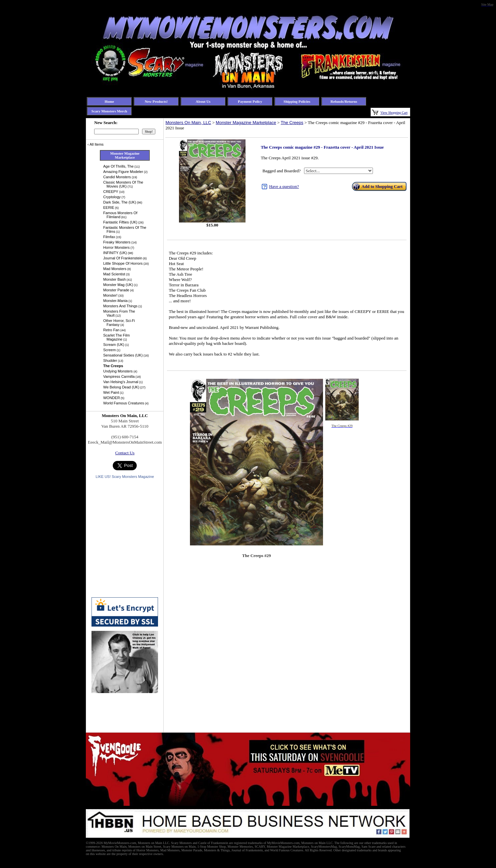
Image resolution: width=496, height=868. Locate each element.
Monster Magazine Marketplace (246, 123)
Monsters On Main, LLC (188, 123)
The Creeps (292, 123)
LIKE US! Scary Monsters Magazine (125, 477)
